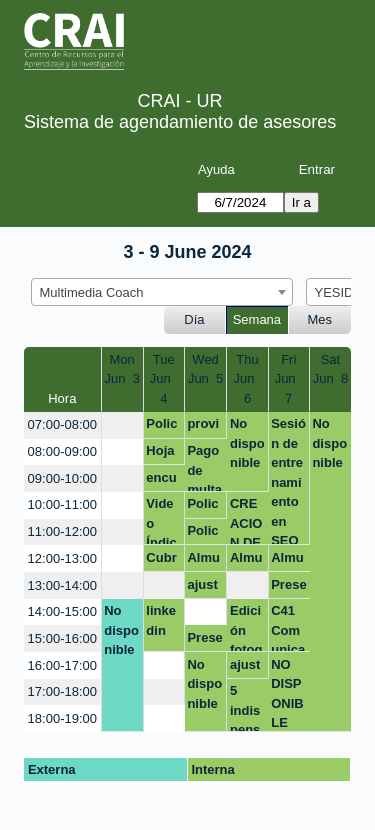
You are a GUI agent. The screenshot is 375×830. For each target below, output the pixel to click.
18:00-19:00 (62, 718)
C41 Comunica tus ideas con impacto (288, 627)
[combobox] (162, 292)
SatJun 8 (330, 369)
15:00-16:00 (62, 638)
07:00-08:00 (62, 424)
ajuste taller (202, 588)
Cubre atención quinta (163, 561)
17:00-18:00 (62, 691)
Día (194, 319)
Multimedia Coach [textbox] (92, 292)
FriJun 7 (289, 379)
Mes (320, 319)
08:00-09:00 (62, 451)
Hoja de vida (160, 454)
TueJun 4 (164, 379)
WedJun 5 (205, 369)
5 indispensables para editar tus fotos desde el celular (247, 707)
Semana (257, 319)
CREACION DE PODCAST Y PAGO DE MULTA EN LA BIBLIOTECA (247, 520)
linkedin (161, 620)
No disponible (247, 443)
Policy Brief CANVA (161, 427)
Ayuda (216, 169)
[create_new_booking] (122, 425)
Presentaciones (288, 588)
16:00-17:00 (62, 665)
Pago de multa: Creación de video (205, 467)
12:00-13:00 (62, 558)
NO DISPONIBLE (287, 694)
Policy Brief (202, 534)
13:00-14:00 (62, 585)
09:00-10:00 (62, 478)
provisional (204, 427)
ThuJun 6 (247, 379)
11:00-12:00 (62, 531)
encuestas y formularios (163, 481)
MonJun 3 (121, 369)
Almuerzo (203, 561)
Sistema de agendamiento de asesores (180, 122)
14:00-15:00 (62, 611)
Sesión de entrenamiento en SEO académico (288, 480)
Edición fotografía (246, 627)
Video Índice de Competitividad (163, 520)
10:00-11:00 (62, 504)
